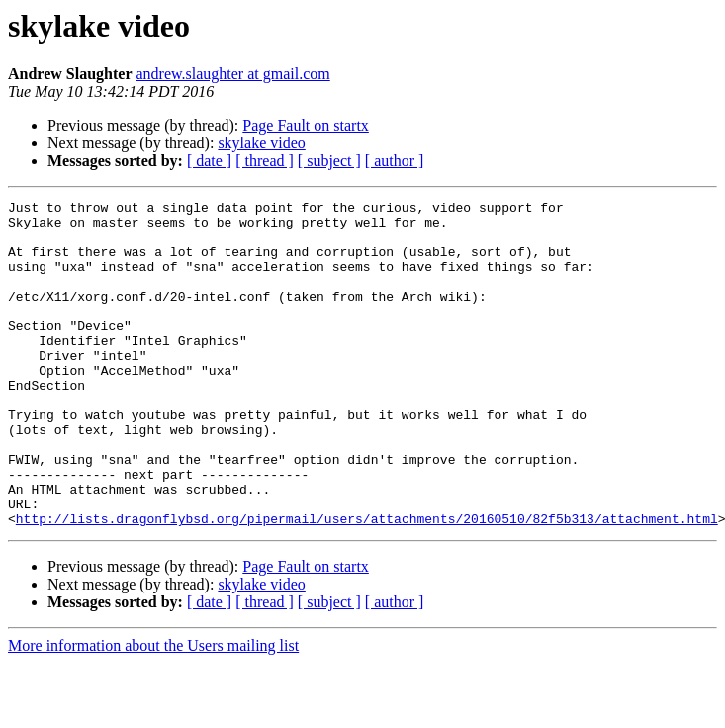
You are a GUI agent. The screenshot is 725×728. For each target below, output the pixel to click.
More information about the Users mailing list (153, 711)
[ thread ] (265, 161)
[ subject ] (329, 161)
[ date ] (209, 161)
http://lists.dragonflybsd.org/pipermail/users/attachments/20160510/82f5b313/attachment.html (367, 584)
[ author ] (395, 161)
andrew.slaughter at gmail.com (233, 74)
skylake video (261, 143)
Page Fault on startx (306, 125)
